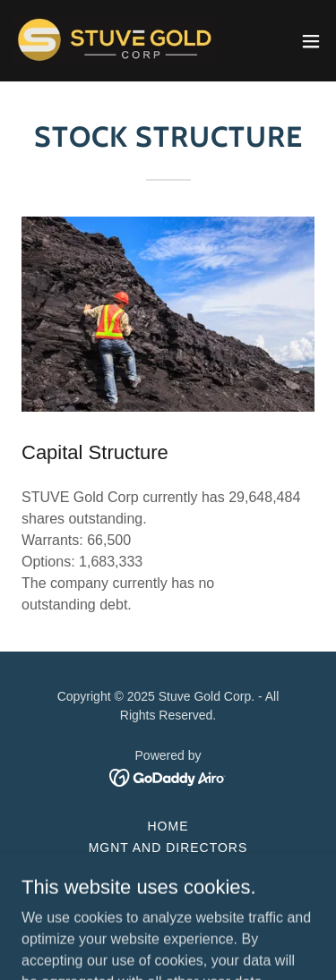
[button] (311, 41)
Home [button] (168, 826)
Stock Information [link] (168, 891)
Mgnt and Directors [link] (168, 848)
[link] (115, 41)
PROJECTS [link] (168, 869)
